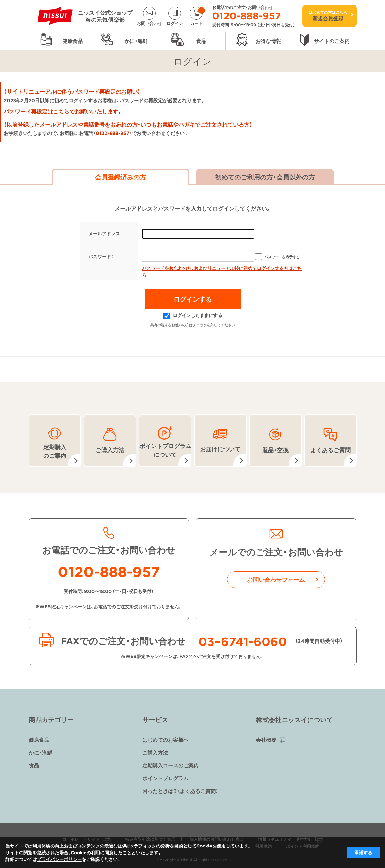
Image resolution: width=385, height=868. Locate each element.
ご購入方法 (155, 752)
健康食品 (39, 739)
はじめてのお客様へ (165, 739)
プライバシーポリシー (59, 859)
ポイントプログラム (165, 778)
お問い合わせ (149, 23)
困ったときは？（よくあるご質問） (180, 791)
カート (197, 16)
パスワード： (101, 256)
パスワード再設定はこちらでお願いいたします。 (63, 111)
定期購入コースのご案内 (171, 765)
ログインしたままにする (193, 315)
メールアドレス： (105, 233)
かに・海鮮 (41, 752)
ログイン (175, 23)
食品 (34, 765)
